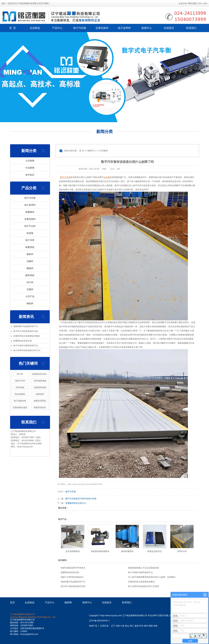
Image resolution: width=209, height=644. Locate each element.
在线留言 (169, 28)
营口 (132, 626)
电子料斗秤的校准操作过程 (26, 331)
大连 (122, 626)
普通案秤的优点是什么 (76, 503)
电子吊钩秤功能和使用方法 (26, 346)
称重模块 (30, 212)
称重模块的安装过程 (23, 341)
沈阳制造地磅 (40, 387)
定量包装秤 (102, 28)
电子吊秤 (30, 240)
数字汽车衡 (71, 492)
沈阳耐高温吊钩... (40, 374)
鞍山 (127, 626)
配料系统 (30, 275)
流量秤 (30, 261)
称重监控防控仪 (155, 551)
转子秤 (30, 282)
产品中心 (57, 28)
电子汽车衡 (80, 28)
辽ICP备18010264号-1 (99, 621)
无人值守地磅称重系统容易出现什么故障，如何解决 (152, 577)
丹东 (141, 626)
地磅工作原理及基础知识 (72, 577)
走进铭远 (35, 28)
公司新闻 (30, 161)
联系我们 (191, 28)
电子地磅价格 (20, 401)
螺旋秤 (30, 268)
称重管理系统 (40, 401)
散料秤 (30, 254)
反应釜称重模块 (73, 551)
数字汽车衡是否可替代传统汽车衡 (81, 499)
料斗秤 (20, 374)
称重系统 (30, 247)
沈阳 (118, 626)
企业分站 (183, 3)
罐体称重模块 (127, 551)
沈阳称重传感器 (20, 408)
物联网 (68, 602)
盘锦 (137, 626)
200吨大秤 (182, 551)
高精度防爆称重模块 (100, 551)
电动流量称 (20, 394)
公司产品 (30, 296)
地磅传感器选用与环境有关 (73, 568)
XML (205, 3)
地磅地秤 (40, 394)
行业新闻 (30, 168)
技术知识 (30, 175)
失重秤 (30, 289)
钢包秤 (30, 303)
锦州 (146, 626)
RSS (200, 3)
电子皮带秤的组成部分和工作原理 (144, 586)
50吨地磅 (20, 387)
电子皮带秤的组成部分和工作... (27, 350)
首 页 (13, 28)
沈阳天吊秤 (20, 381)
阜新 (155, 626)
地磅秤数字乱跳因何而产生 (26, 326)
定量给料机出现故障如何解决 (27, 336)
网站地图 (192, 3)
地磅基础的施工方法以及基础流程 (144, 568)
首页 (12, 602)
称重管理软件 (40, 408)
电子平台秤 (30, 226)
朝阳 (151, 626)
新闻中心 (147, 28)
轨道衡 (30, 233)
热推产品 (93, 626)
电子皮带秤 (124, 28)
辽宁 (113, 626)
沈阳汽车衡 (163, 616)
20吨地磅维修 (40, 381)
